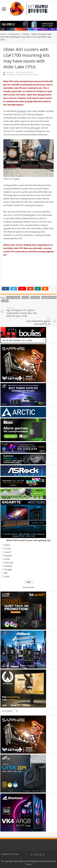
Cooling (25, 34)
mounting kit (49, 298)
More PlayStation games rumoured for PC (35, 321)
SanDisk (8, 566)
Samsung (9, 562)
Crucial (7, 552)
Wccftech (22, 111)
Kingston (8, 555)
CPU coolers (13, 298)
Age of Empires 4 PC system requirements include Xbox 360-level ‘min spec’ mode (22, 312)
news (5, 301)
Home (3, 34)
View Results (28, 587)
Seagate (8, 569)
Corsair (8, 548)
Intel (26, 298)
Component (14, 34)
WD (6, 573)
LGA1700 (35, 298)
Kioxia (7, 559)
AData (7, 545)
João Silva (10, 72)
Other (7, 576)
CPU (15, 74)
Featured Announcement (28, 74)
